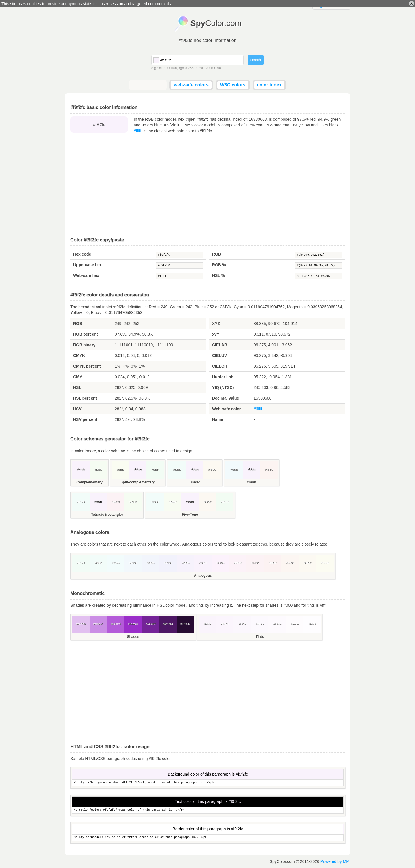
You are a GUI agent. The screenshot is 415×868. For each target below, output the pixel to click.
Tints (260, 637)
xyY (216, 334)
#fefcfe (295, 624)
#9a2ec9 (133, 624)
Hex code (82, 254)
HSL (77, 387)
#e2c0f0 (81, 624)
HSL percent (85, 398)
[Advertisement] (207, 186)
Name (218, 419)
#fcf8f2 (207, 502)
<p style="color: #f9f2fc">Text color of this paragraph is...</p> (208, 810)
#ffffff (138, 131)
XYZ (216, 324)
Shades (133, 637)
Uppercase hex (88, 265)
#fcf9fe (260, 624)
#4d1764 (168, 624)
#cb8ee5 (98, 624)
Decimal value (226, 398)
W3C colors (233, 85)
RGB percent (86, 334)
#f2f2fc (168, 563)
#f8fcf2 (172, 502)
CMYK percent (87, 366)
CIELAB (220, 345)
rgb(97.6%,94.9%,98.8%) (318, 266)
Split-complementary (138, 482)
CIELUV (219, 355)
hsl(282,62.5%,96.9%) (318, 276)
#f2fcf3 (225, 502)
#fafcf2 (120, 470)
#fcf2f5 (116, 502)
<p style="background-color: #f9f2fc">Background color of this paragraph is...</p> (208, 783)
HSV (77, 409)
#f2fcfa (155, 502)
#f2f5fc (151, 563)
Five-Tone (190, 515)
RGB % (219, 265)
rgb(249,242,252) (318, 255)
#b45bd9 (116, 624)
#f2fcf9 (177, 470)
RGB (217, 254)
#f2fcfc (116, 563)
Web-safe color (227, 409)
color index (269, 85)
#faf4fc (207, 624)
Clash (251, 482)
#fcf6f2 (290, 563)
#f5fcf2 (98, 470)
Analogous (203, 576)
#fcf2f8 (238, 563)
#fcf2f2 (272, 563)
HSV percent (85, 419)
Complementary (89, 482)
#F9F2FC (180, 266)
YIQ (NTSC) (223, 387)
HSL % (218, 275)
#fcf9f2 (212, 470)
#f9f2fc (180, 255)
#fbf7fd (242, 624)
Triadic (195, 482)
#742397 (151, 624)
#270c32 (185, 624)
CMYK (79, 355)
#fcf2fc (220, 563)
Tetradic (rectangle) (107, 515)
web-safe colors (191, 85)
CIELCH (220, 366)
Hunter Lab (223, 377)
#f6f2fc (185, 563)
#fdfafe (277, 624)
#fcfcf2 (325, 563)
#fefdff (312, 624)
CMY (78, 377)
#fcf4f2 (269, 470)
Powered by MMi (335, 861)
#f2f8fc (133, 563)
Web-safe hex (86, 275)
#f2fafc (234, 470)
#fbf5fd (225, 624)
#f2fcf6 (81, 563)
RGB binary (84, 345)
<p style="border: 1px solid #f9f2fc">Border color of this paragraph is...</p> (208, 838)
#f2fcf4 (155, 470)
